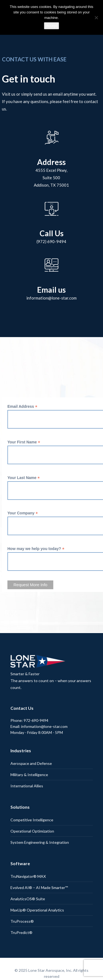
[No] (96, 18)
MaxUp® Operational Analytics (37, 910)
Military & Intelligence (29, 775)
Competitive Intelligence (32, 820)
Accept (52, 26)
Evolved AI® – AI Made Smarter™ (39, 888)
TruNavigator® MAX (28, 876)
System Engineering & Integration (40, 842)
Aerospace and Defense (31, 763)
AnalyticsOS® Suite (28, 899)
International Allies (27, 786)
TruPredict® (21, 932)
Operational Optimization (32, 831)
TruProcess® (22, 921)
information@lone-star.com (51, 298)
